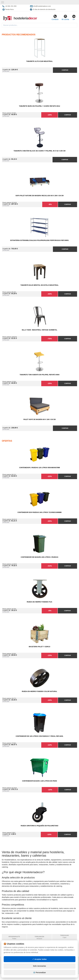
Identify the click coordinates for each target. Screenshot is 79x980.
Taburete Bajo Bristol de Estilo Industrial (39, 285)
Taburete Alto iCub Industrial (40, 61)
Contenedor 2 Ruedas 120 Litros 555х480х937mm (39, 468)
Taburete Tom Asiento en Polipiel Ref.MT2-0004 (40, 375)
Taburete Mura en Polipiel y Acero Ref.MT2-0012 (39, 106)
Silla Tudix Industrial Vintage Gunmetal (39, 330)
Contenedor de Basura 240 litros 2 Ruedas (39, 557)
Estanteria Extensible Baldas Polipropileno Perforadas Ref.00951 (39, 240)
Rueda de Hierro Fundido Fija (39, 602)
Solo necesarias (39, 976)
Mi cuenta (65, 17)
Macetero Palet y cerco (39, 647)
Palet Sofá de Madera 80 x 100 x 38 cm (39, 419)
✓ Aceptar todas (39, 969)
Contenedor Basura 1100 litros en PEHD (39, 781)
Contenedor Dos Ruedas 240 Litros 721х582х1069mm (39, 512)
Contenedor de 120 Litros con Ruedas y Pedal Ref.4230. (39, 736)
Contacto (55, 17)
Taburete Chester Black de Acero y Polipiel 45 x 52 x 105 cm (39, 151)
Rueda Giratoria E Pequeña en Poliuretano (39, 826)
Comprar (65, 70)
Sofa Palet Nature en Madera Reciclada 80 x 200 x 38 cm (40, 196)
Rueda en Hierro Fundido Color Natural (39, 691)
